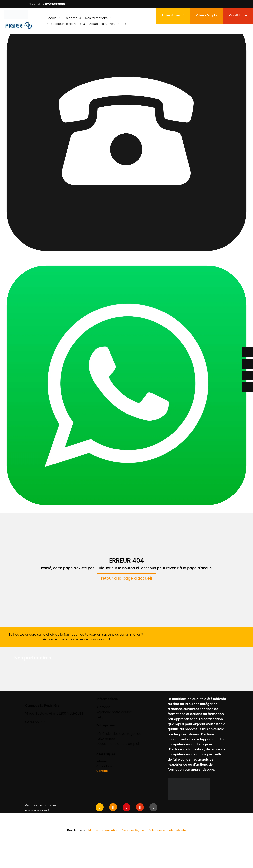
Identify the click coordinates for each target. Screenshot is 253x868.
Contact (102, 771)
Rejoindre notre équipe (114, 712)
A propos (103, 707)
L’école (51, 18)
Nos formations (96, 18)
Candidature (238, 16)
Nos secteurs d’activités (64, 24)
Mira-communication (103, 830)
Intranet (102, 761)
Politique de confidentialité (167, 830)
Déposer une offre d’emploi (118, 744)
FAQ (100, 717)
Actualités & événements (108, 24)
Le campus (73, 18)
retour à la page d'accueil (126, 578)
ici (106, 639)
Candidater (104, 766)
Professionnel (171, 16)
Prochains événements (47, 4)
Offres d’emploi (207, 16)
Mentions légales (134, 830)
